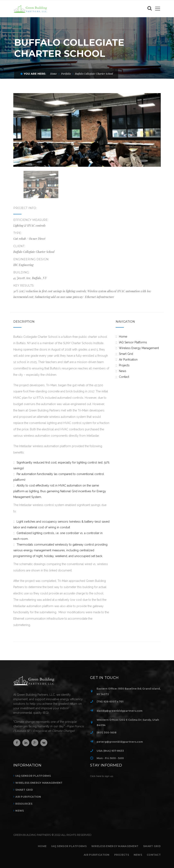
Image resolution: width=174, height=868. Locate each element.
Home (54, 74)
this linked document (58, 570)
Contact (124, 377)
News (123, 371)
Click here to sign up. (102, 776)
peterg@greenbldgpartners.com (120, 742)
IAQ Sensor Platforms (133, 342)
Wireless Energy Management (139, 348)
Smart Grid (126, 354)
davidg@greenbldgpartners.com (120, 711)
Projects (124, 365)
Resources (24, 804)
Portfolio (66, 74)
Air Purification (128, 360)
